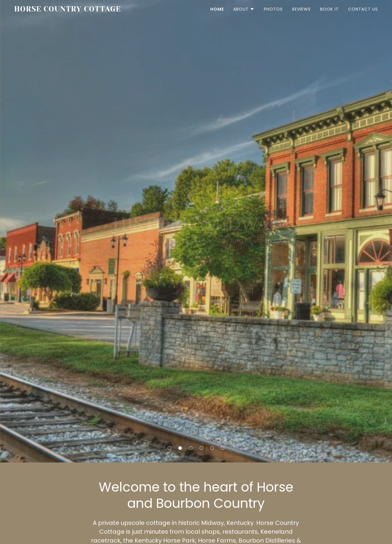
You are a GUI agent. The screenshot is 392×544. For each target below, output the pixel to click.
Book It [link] (329, 9)
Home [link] (217, 9)
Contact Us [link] (363, 9)
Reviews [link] (301, 9)
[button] (170, 448)
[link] (69, 10)
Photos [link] (273, 9)
